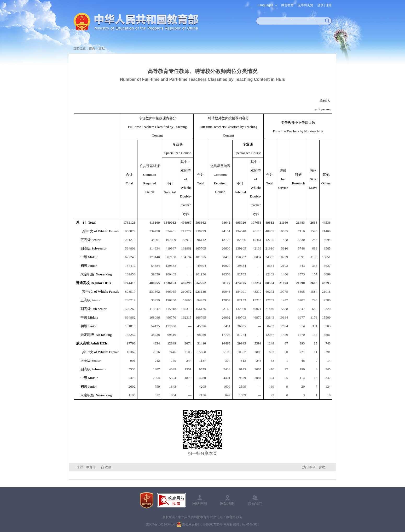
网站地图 (227, 503)
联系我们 (255, 503)
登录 (320, 5)
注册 (329, 5)
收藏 (108, 467)
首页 (92, 48)
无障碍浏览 (305, 5)
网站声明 (200, 503)
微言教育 (287, 5)
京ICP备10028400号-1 (161, 524)
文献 (102, 48)
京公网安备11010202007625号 (202, 524)
